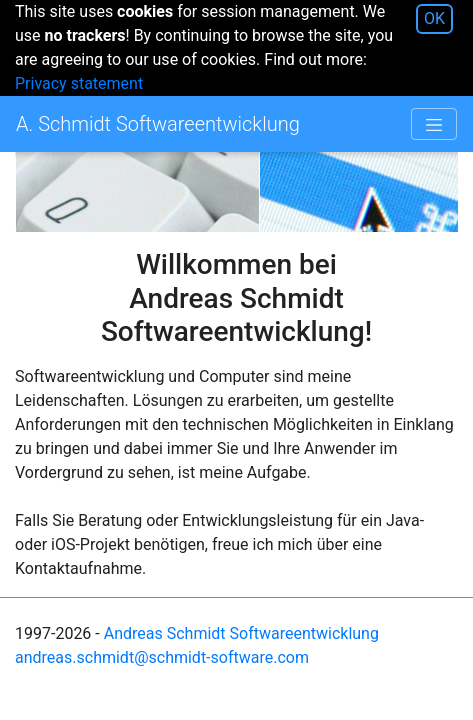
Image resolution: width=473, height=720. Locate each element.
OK (434, 18)
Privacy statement (79, 83)
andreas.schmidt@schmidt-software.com (162, 657)
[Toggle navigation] (434, 124)
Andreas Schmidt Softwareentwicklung (241, 633)
